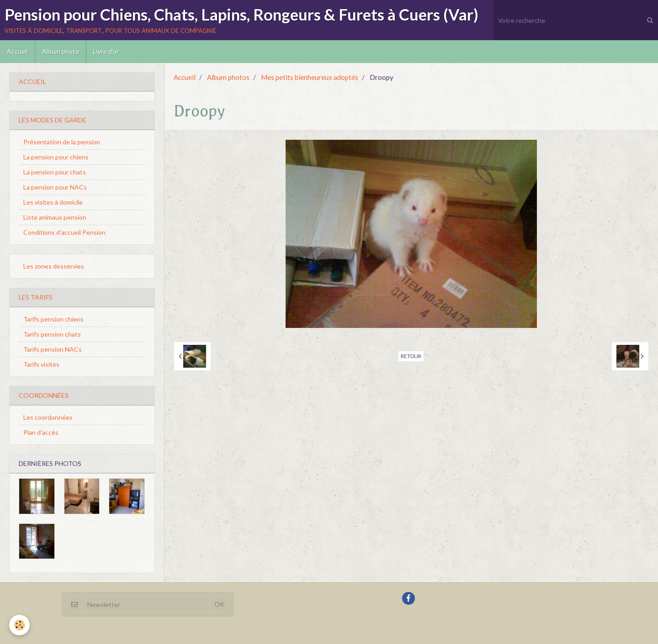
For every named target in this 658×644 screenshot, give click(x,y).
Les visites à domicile (53, 202)
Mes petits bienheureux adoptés (310, 77)
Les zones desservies (54, 266)
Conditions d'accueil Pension (64, 232)
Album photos (228, 77)
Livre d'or (106, 51)
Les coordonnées (48, 417)
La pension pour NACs (55, 187)
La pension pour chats (55, 172)
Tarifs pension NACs (53, 349)
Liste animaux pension (55, 217)
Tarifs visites (41, 364)
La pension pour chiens (56, 157)
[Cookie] (19, 625)
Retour (411, 356)
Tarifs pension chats (52, 334)
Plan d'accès (41, 432)
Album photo (61, 51)
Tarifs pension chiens (53, 319)
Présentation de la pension (62, 142)
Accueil (17, 51)
